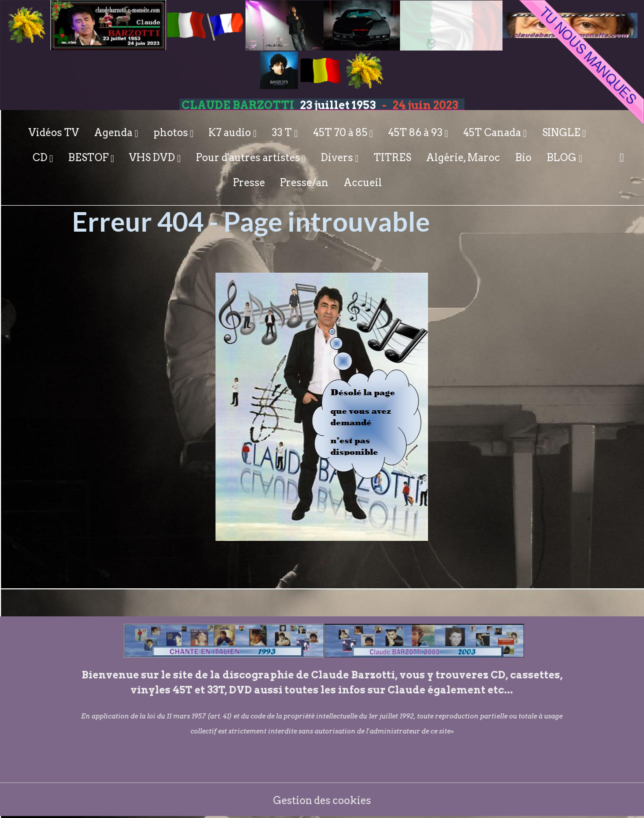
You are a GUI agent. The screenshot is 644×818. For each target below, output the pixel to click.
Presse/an (304, 183)
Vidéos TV (54, 133)
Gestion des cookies (322, 800)
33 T (283, 133)
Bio (523, 158)
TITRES (392, 158)
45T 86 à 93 (416, 133)
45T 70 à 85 (341, 133)
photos (172, 133)
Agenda (114, 133)
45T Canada (493, 133)
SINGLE (562, 133)
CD (41, 158)
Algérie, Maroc (463, 158)
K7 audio (231, 133)
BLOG (562, 158)
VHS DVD (153, 158)
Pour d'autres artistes (249, 158)
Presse (249, 183)
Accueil (363, 183)
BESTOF (89, 158)
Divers (338, 158)
